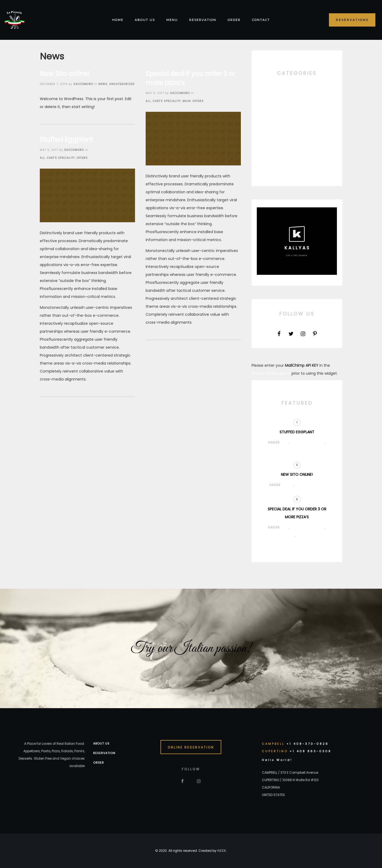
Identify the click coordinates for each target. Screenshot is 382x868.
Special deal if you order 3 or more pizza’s (190, 78)
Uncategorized (122, 84)
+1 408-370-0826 (308, 744)
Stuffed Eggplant (66, 140)
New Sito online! (65, 74)
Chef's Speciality (167, 101)
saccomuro (83, 84)
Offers (198, 101)
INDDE (222, 851)
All (148, 101)
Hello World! (277, 760)
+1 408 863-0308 (311, 751)
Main (187, 101)
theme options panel (271, 373)
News (103, 84)
